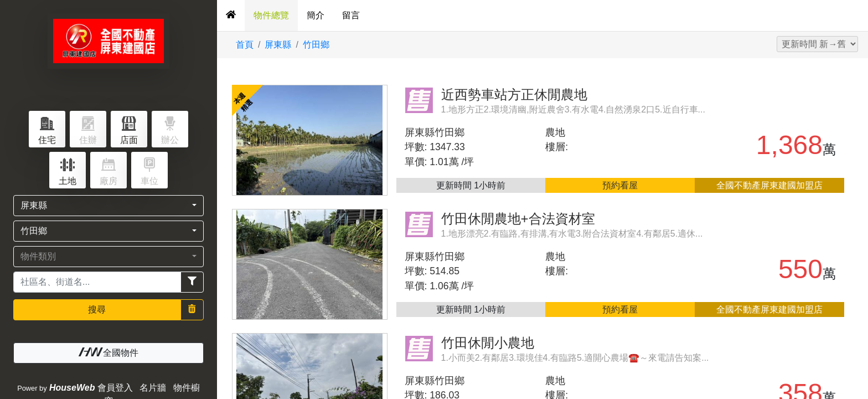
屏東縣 (278, 45)
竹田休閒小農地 (488, 343)
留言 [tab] (351, 15)
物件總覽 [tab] (271, 15)
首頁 (245, 45)
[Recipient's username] (97, 282)
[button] (108, 206)
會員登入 (115, 388)
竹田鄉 (316, 45)
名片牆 (153, 388)
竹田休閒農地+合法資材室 (518, 219)
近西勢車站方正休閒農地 (514, 94)
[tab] (231, 16)
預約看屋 (620, 185)
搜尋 (97, 310)
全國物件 (108, 352)
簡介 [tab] (316, 15)
